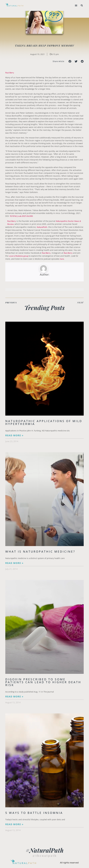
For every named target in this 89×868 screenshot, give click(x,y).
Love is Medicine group (19, 256)
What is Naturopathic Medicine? (40, 551)
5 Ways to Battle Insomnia (34, 813)
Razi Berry (10, 73)
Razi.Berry (68, 253)
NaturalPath (42, 227)
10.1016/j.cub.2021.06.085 (21, 216)
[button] (76, 6)
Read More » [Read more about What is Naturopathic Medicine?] (14, 563)
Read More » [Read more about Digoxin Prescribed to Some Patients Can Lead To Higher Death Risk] (14, 697)
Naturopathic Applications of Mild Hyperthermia (44, 422)
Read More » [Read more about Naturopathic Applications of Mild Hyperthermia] (14, 435)
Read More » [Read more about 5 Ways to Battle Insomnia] (14, 824)
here (62, 259)
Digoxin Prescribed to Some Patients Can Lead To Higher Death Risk (43, 682)
